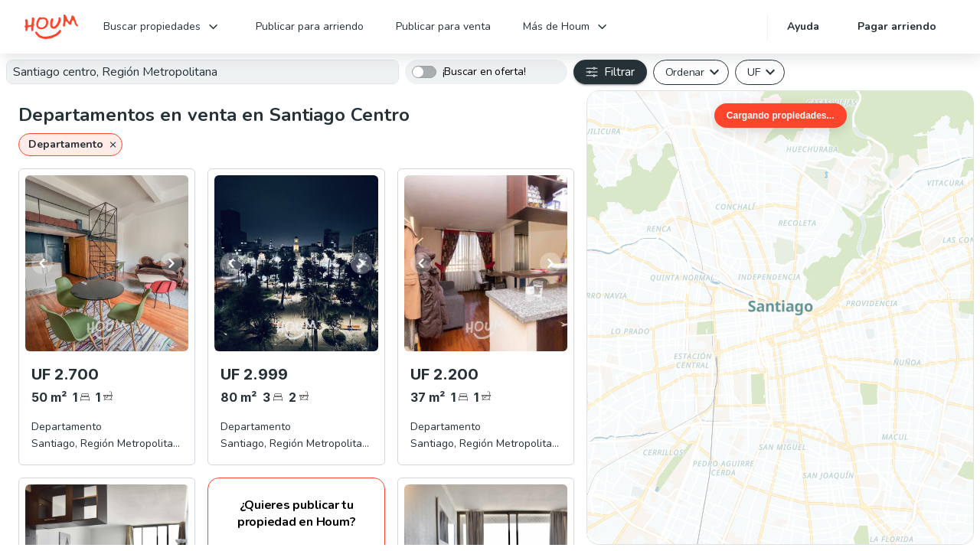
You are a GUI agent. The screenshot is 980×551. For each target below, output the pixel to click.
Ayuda (803, 26)
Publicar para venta (443, 26)
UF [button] (754, 72)
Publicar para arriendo (310, 26)
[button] (70, 145)
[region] (780, 318)
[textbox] (203, 72)
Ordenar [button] (685, 72)
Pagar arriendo (897, 26)
